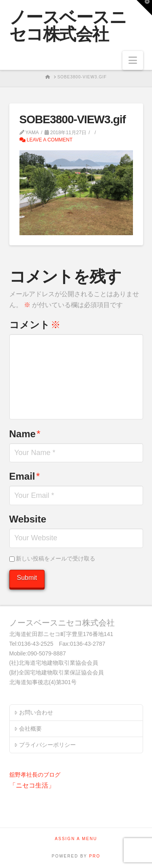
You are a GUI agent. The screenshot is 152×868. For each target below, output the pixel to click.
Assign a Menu (76, 839)
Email (25, 476)
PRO (95, 856)
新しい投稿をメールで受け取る (56, 558)
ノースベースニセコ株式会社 (68, 26)
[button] (133, 60)
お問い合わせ (33, 712)
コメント (35, 325)
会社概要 (28, 729)
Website (28, 519)
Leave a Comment (46, 140)
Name (25, 434)
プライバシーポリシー (45, 745)
